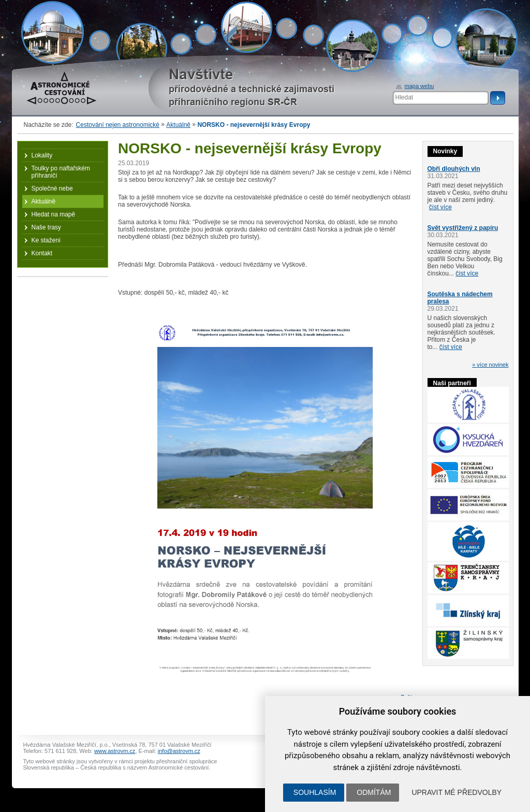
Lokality (42, 155)
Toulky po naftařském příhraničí (61, 172)
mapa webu (419, 86)
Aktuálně (178, 125)
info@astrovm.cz (179, 751)
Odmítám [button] (374, 792)
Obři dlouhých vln (454, 169)
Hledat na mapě (54, 214)
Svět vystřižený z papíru (463, 228)
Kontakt (42, 253)
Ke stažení (46, 240)
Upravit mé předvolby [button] (457, 792)
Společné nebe (52, 189)
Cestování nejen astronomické (118, 125)
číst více (440, 207)
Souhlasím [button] (315, 792)
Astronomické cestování (62, 88)
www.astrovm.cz (115, 751)
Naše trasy (46, 227)
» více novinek (490, 365)
